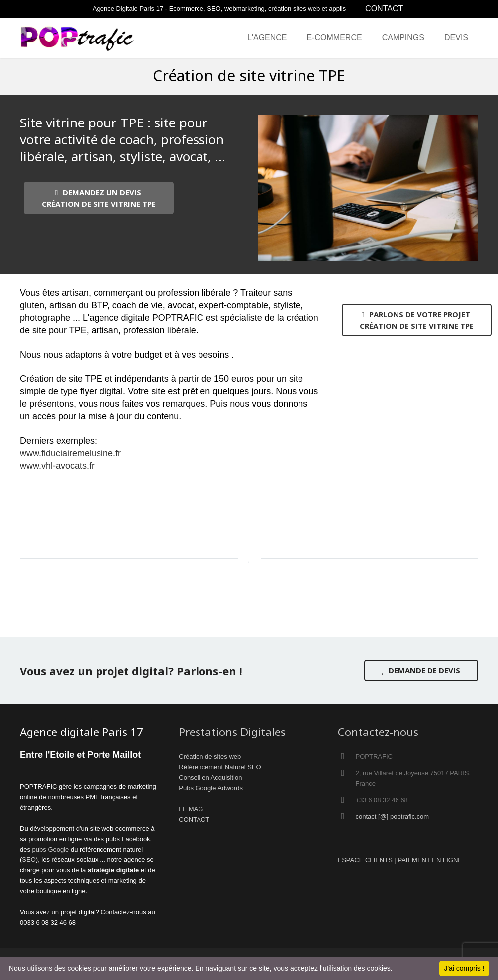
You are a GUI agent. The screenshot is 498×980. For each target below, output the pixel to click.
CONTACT (384, 9)
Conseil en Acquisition (210, 778)
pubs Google (51, 849)
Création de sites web (210, 757)
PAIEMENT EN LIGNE (430, 860)
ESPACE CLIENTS (365, 860)
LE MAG (191, 809)
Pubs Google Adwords (211, 788)
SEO (29, 860)
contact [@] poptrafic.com (393, 816)
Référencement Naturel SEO (220, 767)
